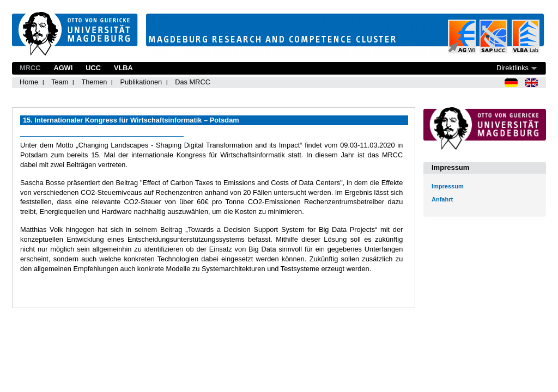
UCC (93, 68)
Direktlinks (512, 68)
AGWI (63, 68)
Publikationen (141, 82)
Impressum (448, 186)
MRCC (30, 68)
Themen (94, 82)
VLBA (123, 68)
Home (29, 82)
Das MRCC (193, 82)
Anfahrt (442, 199)
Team (60, 82)
